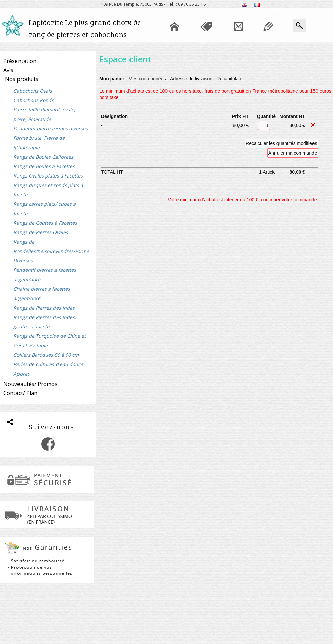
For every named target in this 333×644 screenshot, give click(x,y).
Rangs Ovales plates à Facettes (48, 176)
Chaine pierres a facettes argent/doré (42, 294)
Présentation (20, 61)
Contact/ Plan (20, 393)
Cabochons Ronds (34, 100)
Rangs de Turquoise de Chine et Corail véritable (50, 341)
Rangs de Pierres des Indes (44, 308)
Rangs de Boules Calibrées (43, 157)
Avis (8, 70)
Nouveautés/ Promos (30, 384)
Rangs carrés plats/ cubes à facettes (45, 209)
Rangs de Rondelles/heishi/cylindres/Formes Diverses (51, 251)
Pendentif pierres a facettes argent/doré (45, 275)
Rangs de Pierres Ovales (41, 232)
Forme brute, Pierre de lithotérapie (39, 143)
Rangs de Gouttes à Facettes (45, 223)
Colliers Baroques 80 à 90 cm (46, 355)
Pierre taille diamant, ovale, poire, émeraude (44, 114)
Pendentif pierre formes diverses (51, 128)
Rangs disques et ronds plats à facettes (48, 190)
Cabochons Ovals (33, 91)
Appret (21, 374)
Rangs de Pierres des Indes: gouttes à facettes (45, 322)
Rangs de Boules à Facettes (44, 166)
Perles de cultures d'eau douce (48, 364)
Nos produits (22, 79)
